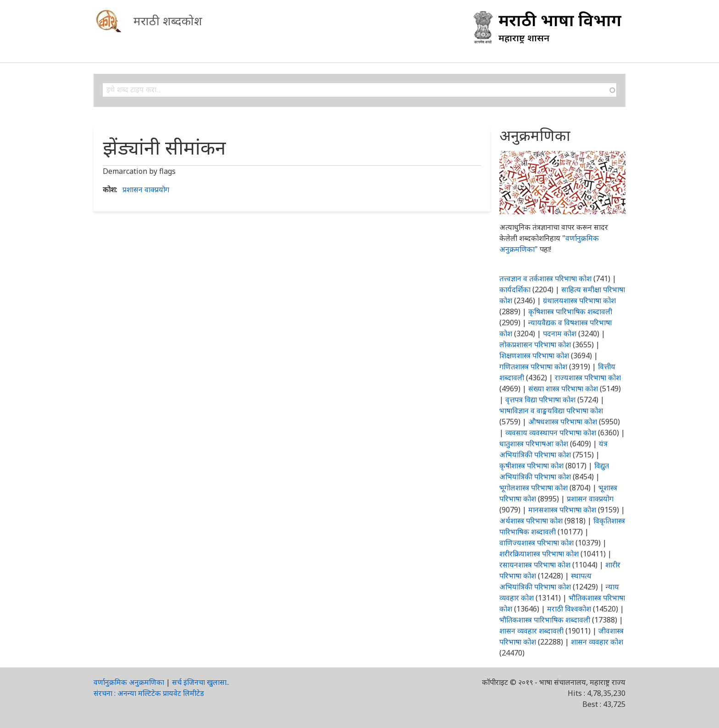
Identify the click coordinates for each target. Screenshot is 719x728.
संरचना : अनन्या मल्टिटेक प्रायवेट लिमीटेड (149, 693)
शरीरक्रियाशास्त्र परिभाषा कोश (539, 554)
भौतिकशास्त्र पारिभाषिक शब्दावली (545, 620)
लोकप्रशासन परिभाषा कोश (535, 345)
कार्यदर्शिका (515, 289)
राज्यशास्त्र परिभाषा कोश (588, 378)
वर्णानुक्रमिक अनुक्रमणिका (129, 682)
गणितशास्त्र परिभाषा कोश (533, 367)
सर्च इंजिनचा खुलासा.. (201, 682)
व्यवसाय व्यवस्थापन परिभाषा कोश (551, 433)
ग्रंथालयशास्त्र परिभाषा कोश (579, 300)
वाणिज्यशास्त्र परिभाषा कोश (536, 543)
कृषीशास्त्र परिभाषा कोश (531, 466)
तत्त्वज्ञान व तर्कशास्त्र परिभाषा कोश (545, 278)
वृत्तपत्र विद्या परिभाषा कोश (540, 400)
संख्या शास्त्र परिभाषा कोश (563, 389)
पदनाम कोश (560, 333)
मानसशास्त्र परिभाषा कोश (562, 510)
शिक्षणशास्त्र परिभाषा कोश (534, 356)
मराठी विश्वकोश (569, 609)
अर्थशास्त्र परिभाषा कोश (531, 521)
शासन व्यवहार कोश (597, 642)
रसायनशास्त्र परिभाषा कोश (535, 565)
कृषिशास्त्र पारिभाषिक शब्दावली (570, 311)
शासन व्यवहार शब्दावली (531, 631)
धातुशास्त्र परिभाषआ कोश (534, 444)
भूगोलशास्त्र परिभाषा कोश (534, 488)
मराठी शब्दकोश (168, 21)
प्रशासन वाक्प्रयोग (146, 189)
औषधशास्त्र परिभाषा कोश (563, 422)
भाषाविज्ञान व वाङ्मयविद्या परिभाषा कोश (551, 411)
